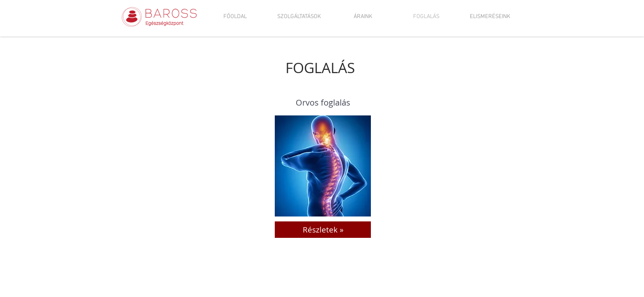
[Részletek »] (323, 230)
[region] (323, 166)
